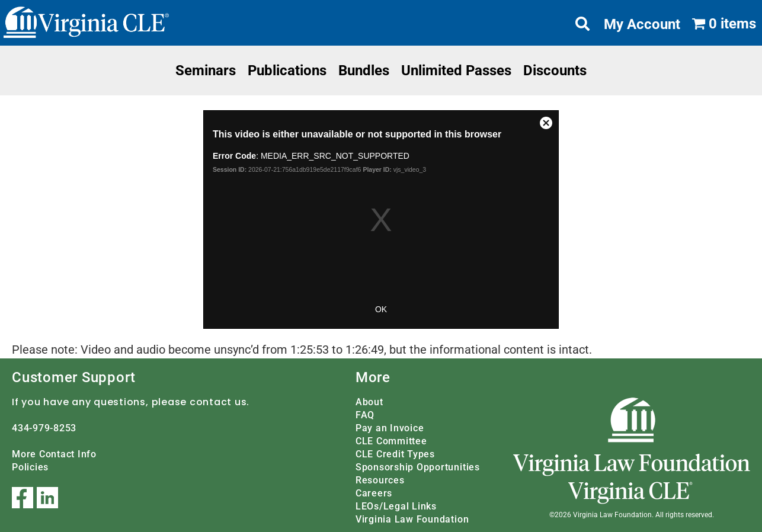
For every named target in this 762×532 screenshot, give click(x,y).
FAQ (365, 415)
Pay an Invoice (390, 428)
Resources (380, 480)
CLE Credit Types (395, 454)
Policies (30, 467)
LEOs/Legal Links (396, 506)
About (369, 402)
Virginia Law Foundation (412, 519)
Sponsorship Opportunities (418, 467)
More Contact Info (54, 454)
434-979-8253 (44, 428)
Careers (374, 493)
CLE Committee (391, 441)
